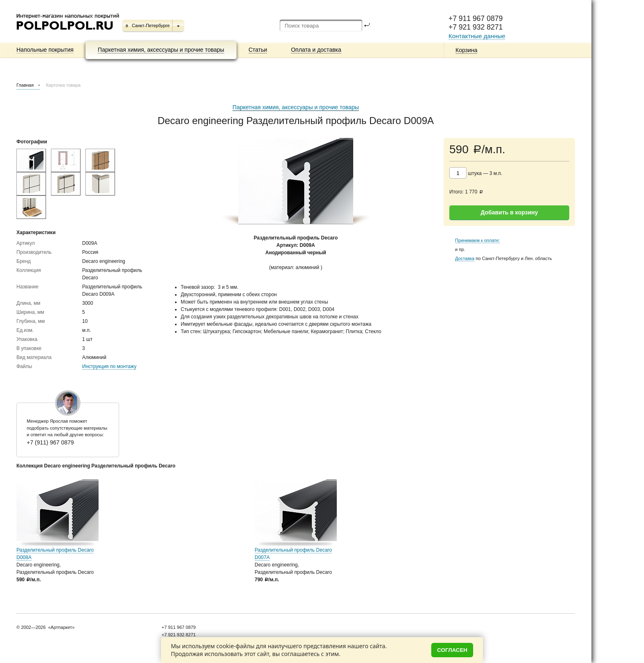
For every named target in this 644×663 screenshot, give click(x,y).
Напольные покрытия (45, 50)
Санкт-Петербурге (151, 25)
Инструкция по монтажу (109, 366)
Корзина (466, 50)
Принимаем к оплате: (477, 240)
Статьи (258, 50)
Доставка (465, 258)
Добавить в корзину (509, 212)
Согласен (452, 650)
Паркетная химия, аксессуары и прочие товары (161, 50)
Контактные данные (477, 36)
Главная (25, 85)
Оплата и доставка (316, 50)
